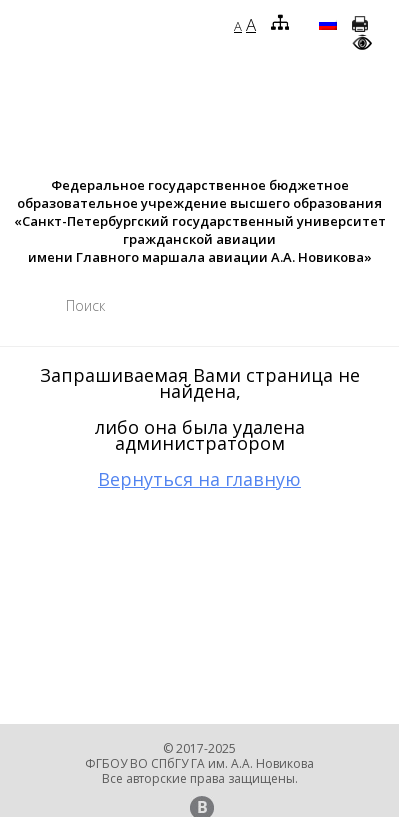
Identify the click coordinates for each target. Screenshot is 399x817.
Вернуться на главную (199, 479)
